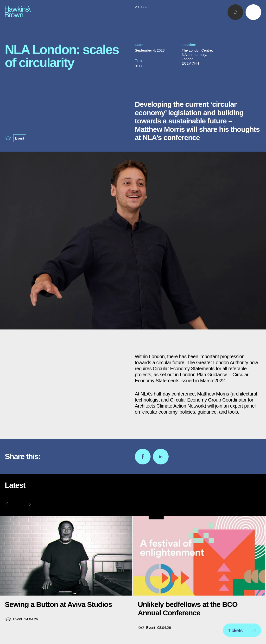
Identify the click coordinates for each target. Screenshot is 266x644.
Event (20, 138)
